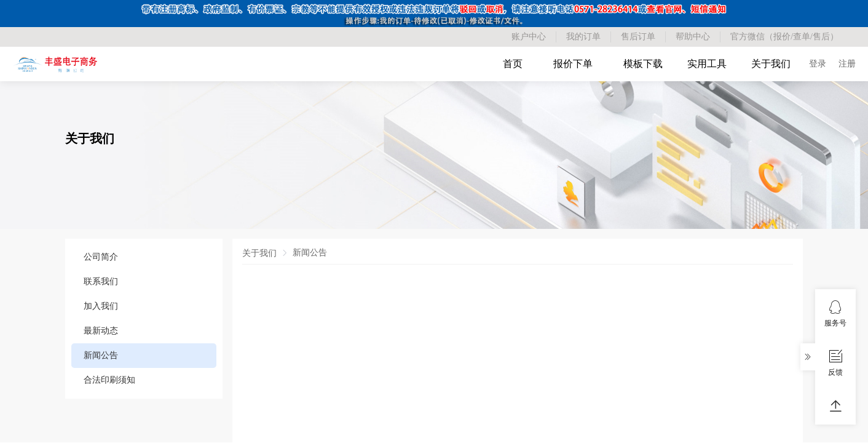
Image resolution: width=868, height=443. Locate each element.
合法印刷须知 (109, 380)
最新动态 (101, 331)
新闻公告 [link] (310, 253)
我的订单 (583, 37)
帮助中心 (693, 37)
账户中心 (529, 37)
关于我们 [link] (259, 253)
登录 (818, 64)
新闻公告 (101, 355)
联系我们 (101, 281)
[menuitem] (144, 257)
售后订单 (638, 37)
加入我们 (101, 306)
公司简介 (101, 257)
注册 (847, 64)
